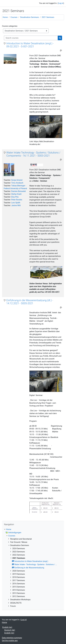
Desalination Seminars (30, 17)
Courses (14, 17)
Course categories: (10, 26)
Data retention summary (12, 638)
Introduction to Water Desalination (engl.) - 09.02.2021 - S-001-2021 (30, 45)
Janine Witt (16, 205)
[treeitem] (33, 568)
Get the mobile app (10, 641)
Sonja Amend (17, 180)
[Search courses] (31, 38)
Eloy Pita (15, 197)
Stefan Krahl (16, 194)
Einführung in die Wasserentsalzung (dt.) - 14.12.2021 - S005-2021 (30, 302)
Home (5, 17)
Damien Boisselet (19, 191)
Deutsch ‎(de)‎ (10, 630)
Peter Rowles (17, 200)
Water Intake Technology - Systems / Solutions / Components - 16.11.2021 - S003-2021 (33, 154)
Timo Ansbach (17, 183)
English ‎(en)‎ (7, 627)
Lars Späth (16, 203)
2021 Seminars (48, 17)
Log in (61, 3)
